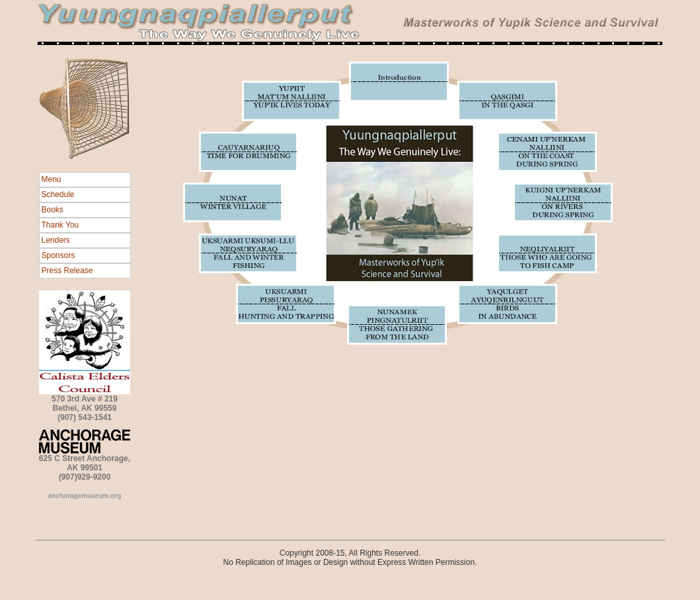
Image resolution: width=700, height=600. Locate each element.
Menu (52, 179)
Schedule (58, 194)
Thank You (60, 225)
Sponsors (58, 255)
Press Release (67, 271)
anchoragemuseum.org (85, 496)
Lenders (56, 240)
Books (53, 210)
